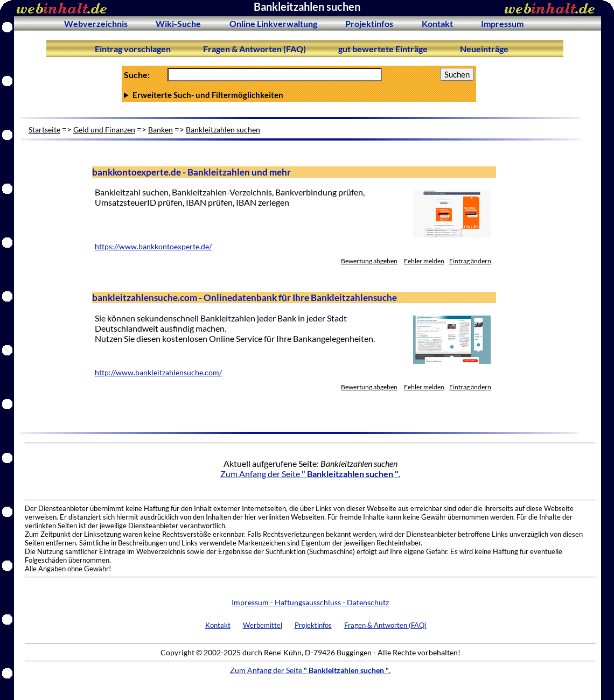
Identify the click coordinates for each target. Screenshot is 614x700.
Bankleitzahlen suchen (223, 129)
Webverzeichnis (96, 23)
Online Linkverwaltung (273, 23)
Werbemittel (263, 625)
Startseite (44, 129)
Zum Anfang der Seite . (310, 474)
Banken (161, 129)
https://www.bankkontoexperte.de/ (153, 247)
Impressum (502, 23)
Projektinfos (369, 23)
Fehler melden (424, 261)
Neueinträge (484, 49)
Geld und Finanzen (104, 129)
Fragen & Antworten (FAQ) (254, 49)
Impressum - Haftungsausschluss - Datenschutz (310, 602)
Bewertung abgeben (369, 261)
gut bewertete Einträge (383, 49)
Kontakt (437, 23)
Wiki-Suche (178, 23)
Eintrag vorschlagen (133, 49)
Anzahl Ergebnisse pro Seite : (299, 95)
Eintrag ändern (470, 261)
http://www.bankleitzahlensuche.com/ (158, 373)
